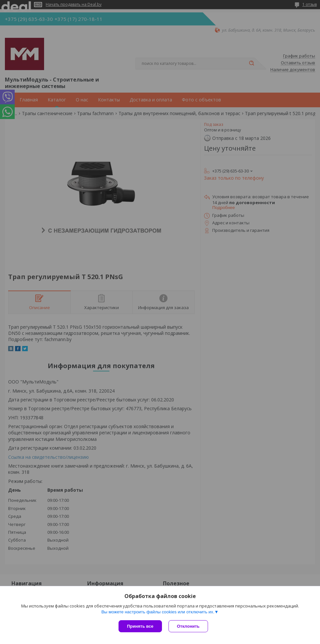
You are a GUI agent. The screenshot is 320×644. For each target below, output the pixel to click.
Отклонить (188, 626)
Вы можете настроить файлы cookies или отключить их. (158, 612)
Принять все (140, 626)
